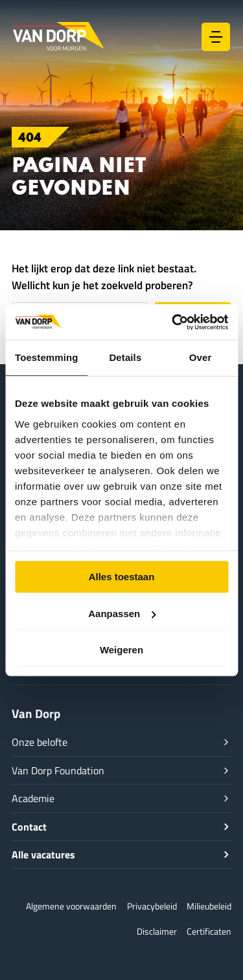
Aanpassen (122, 614)
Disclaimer (157, 931)
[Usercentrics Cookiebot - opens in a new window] (173, 322)
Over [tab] (201, 357)
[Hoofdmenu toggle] (216, 37)
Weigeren (121, 650)
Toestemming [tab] (47, 357)
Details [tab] (125, 357)
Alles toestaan (122, 577)
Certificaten (209, 931)
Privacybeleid (152, 906)
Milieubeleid (209, 906)
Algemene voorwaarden (71, 906)
